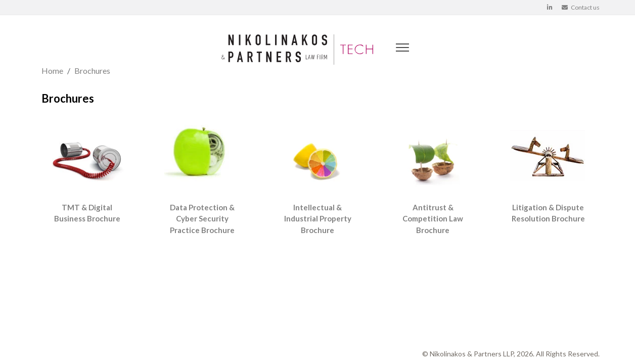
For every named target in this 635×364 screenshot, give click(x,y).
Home (52, 71)
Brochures (92, 71)
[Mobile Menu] (401, 50)
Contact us (581, 7)
